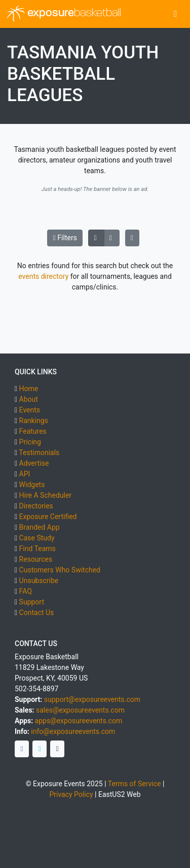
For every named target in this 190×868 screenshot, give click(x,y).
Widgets (32, 485)
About (29, 399)
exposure (64, 14)
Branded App (40, 527)
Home (29, 389)
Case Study (37, 538)
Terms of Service (135, 784)
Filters (65, 238)
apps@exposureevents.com (79, 721)
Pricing (30, 442)
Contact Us (37, 613)
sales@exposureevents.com (80, 710)
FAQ (26, 591)
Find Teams (37, 549)
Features (33, 431)
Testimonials (39, 453)
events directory (43, 276)
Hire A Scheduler (45, 495)
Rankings (34, 421)
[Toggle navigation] (176, 14)
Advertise (34, 463)
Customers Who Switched (60, 570)
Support (32, 602)
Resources (36, 559)
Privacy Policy (71, 794)
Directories (36, 506)
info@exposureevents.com (73, 731)
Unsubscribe (39, 581)
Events (30, 410)
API (25, 474)
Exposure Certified (48, 517)
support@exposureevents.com (92, 699)
